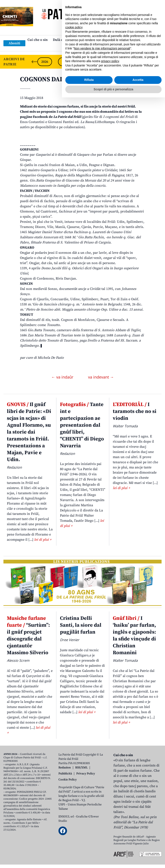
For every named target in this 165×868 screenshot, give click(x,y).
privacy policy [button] (110, 832)
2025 (65, 62)
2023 (107, 62)
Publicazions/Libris (120, 40)
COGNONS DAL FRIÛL (52, 79)
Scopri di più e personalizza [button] (113, 860)
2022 (127, 62)
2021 (148, 62)
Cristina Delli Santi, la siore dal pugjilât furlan (81, 625)
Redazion (65, 768)
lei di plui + (43, 540)
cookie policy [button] (74, 798)
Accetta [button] (138, 850)
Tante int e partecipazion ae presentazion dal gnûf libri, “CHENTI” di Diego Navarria (82, 425)
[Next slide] (158, 62)
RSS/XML (81, 768)
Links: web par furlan (82, 47)
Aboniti (14, 43)
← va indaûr (63, 377)
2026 (45, 62)
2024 (86, 62)
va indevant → (101, 377)
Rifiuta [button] (89, 850)
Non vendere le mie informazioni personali (102, 819)
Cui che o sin (38, 40)
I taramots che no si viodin (135, 411)
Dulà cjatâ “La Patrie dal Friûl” (76, 40)
